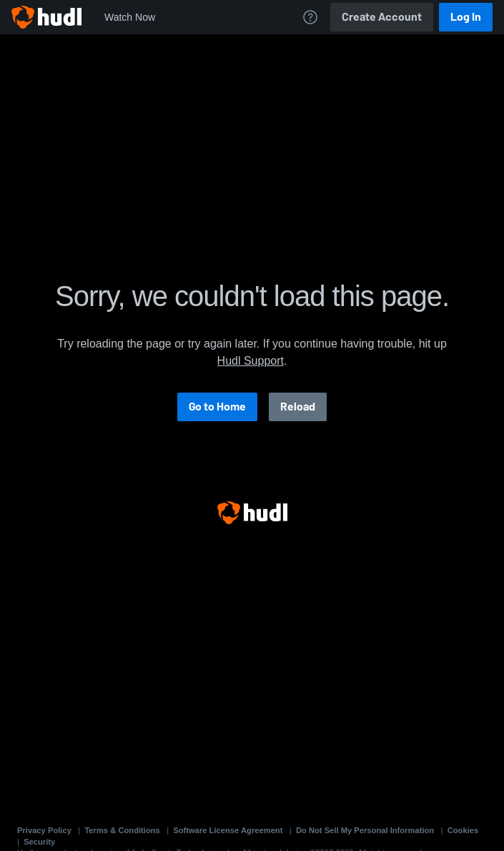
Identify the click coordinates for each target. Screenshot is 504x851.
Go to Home (217, 407)
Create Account (382, 17)
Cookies (463, 830)
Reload (298, 407)
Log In (466, 17)
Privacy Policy (44, 830)
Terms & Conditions (122, 830)
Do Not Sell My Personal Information (365, 830)
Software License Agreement (228, 830)
